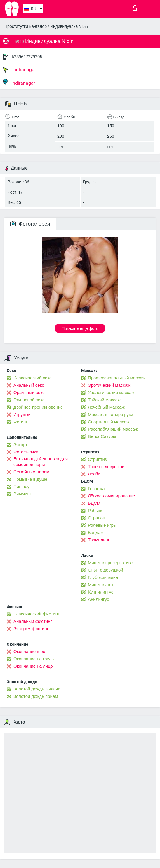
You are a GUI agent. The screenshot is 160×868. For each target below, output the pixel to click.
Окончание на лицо (33, 666)
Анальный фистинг (33, 621)
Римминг (22, 494)
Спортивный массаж (109, 422)
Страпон (96, 518)
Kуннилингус (101, 592)
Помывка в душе (30, 479)
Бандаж (96, 533)
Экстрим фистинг (31, 629)
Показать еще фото (80, 328)
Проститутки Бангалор (26, 26)
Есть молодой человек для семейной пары (41, 462)
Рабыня (96, 511)
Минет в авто (101, 585)
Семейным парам (31, 472)
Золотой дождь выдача (37, 689)
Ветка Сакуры (102, 436)
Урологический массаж (111, 393)
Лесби (94, 474)
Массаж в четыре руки (111, 415)
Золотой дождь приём (36, 696)
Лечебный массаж (106, 407)
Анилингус (98, 599)
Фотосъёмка (26, 452)
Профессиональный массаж (117, 378)
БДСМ (94, 503)
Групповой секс (29, 400)
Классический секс (32, 378)
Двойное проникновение (38, 407)
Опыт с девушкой (106, 570)
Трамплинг (99, 540)
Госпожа (96, 489)
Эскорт (20, 445)
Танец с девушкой (106, 467)
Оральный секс (29, 393)
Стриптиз (97, 459)
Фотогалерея (30, 224)
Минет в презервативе (111, 563)
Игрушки (22, 415)
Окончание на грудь (34, 659)
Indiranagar (19, 70)
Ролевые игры (102, 525)
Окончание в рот (30, 652)
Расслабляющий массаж (113, 429)
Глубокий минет (104, 577)
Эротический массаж (109, 385)
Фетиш (20, 422)
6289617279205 (27, 57)
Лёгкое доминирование (111, 496)
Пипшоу (21, 487)
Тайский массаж (104, 400)
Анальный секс (29, 385)
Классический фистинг (36, 614)
